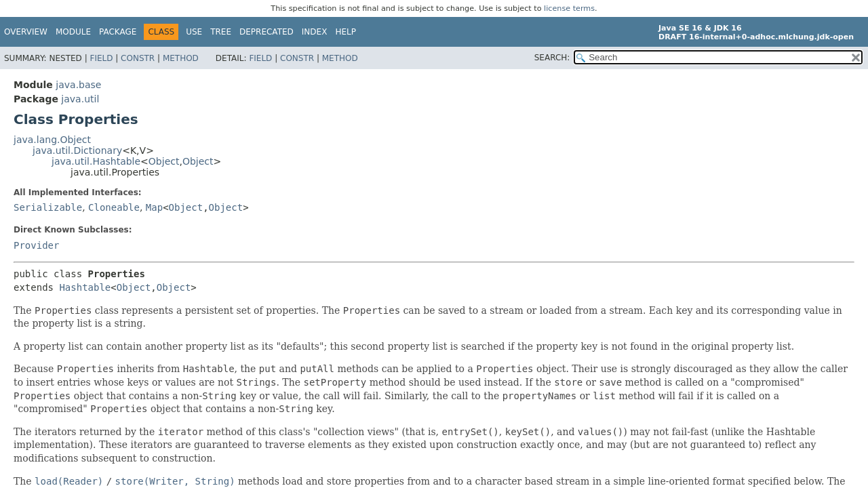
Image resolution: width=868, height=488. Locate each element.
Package (118, 32)
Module (73, 32)
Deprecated (267, 32)
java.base (78, 85)
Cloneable (114, 207)
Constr (138, 58)
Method (181, 58)
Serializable (48, 207)
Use (194, 32)
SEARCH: (552, 58)
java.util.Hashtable (96, 161)
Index (315, 32)
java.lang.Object (52, 140)
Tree (221, 32)
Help (346, 32)
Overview (26, 32)
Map (154, 207)
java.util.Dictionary (77, 150)
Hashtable (85, 287)
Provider (36, 245)
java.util (80, 99)
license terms (569, 8)
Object (164, 161)
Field (101, 58)
